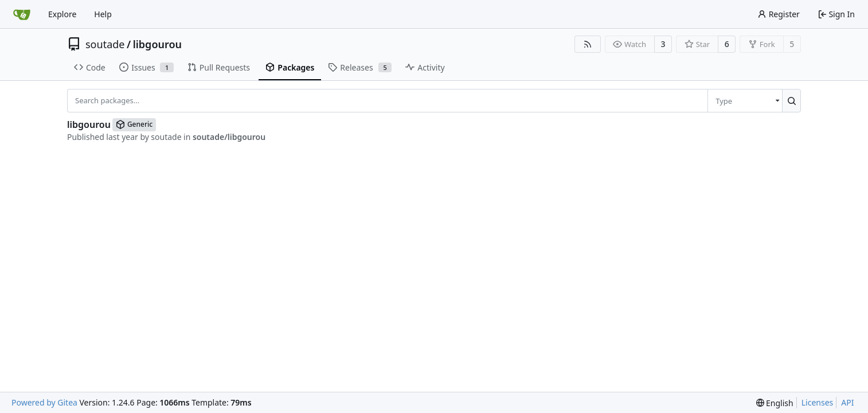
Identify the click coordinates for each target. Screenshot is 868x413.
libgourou (157, 44)
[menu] (745, 100)
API (847, 402)
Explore (62, 14)
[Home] (22, 14)
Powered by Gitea (44, 402)
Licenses (818, 402)
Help (103, 14)
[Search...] (791, 100)
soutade (105, 44)
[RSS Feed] (588, 44)
